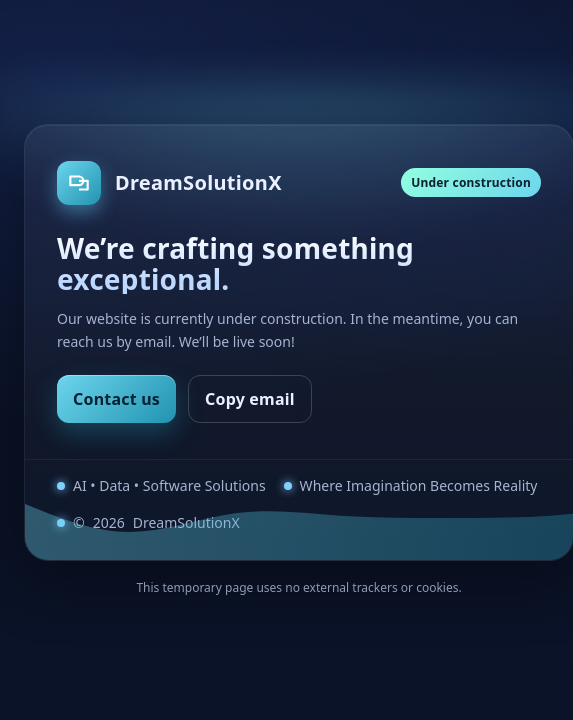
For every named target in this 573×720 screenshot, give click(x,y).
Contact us (116, 399)
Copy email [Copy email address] (250, 399)
